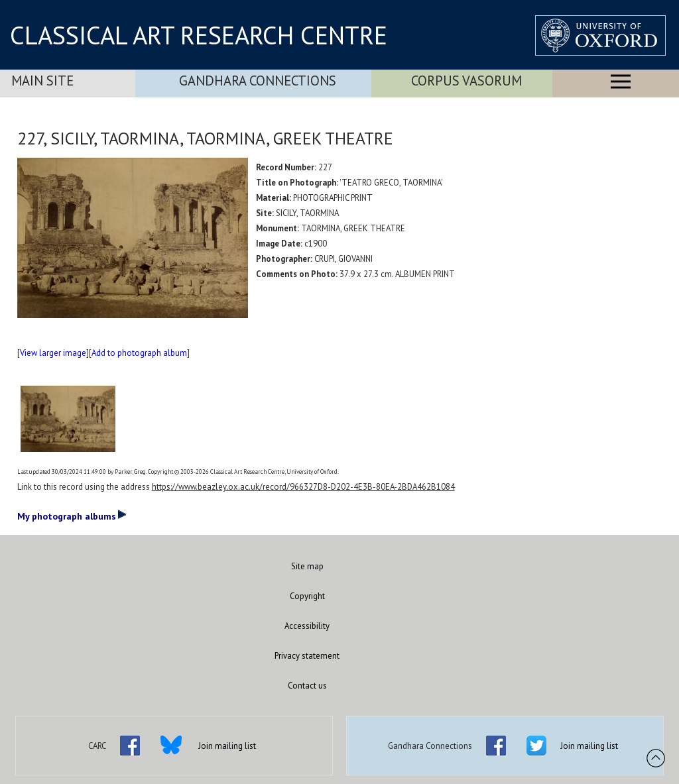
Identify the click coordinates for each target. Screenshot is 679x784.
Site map (307, 566)
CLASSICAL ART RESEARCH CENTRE (199, 35)
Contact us (307, 686)
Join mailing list (227, 746)
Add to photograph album (139, 353)
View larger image (53, 353)
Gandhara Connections (258, 81)
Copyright (307, 596)
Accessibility (307, 626)
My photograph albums (72, 516)
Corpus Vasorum (466, 81)
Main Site (42, 81)
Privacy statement (307, 656)
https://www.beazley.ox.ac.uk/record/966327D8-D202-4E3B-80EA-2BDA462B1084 (303, 487)
